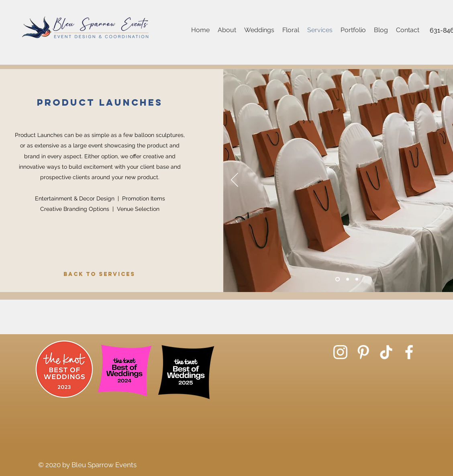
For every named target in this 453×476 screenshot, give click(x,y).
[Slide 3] (357, 279)
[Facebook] (409, 352)
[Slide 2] (348, 279)
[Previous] (235, 180)
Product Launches (100, 102)
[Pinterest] (363, 352)
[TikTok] (386, 352)
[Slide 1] (338, 279)
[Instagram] (340, 352)
